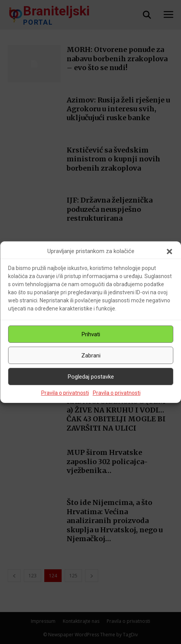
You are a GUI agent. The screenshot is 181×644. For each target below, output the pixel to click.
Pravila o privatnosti (65, 393)
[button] (169, 252)
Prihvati (91, 334)
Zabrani (91, 356)
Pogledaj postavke (91, 377)
